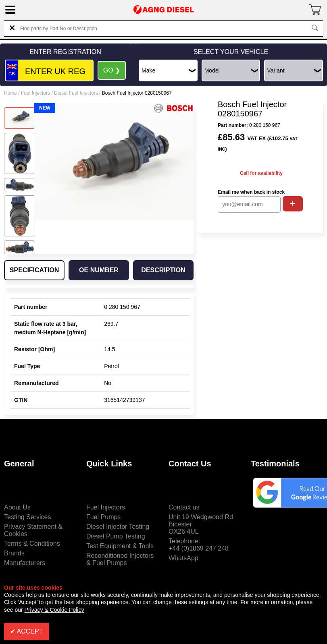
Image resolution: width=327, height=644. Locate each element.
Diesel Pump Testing (116, 536)
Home (10, 93)
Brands (14, 553)
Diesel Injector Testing (118, 527)
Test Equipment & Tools (120, 546)
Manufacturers (25, 563)
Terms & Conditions (32, 544)
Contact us (184, 507)
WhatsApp (183, 558)
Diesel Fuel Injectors (76, 93)
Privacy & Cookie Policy (54, 610)
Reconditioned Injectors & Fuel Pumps (120, 559)
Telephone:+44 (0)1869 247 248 (199, 545)
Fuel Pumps (103, 517)
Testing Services (28, 517)
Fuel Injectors (35, 93)
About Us (17, 507)
